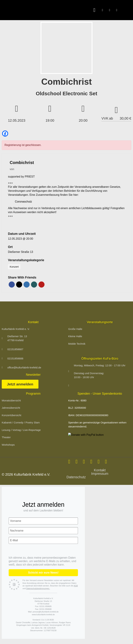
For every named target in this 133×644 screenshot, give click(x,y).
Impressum (100, 474)
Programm (33, 394)
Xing (34, 285)
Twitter (19, 285)
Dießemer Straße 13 (21, 252)
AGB (76, 586)
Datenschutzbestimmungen (38, 588)
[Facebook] (5, 134)
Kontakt (100, 470)
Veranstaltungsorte (100, 322)
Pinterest (41, 285)
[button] (94, 10)
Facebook (12, 285)
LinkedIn (27, 285)
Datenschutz (76, 477)
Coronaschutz (23, 202)
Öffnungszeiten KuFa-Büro (100, 359)
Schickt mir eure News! (43, 573)
